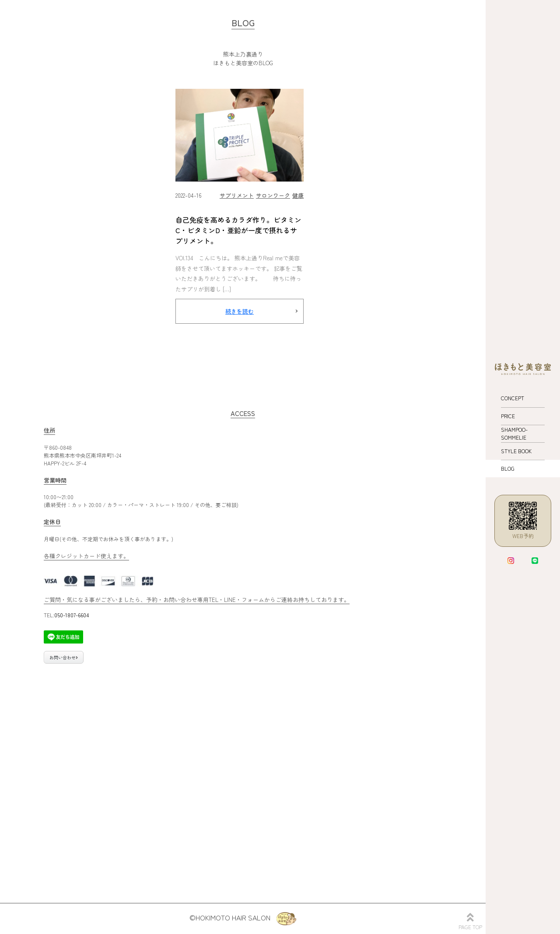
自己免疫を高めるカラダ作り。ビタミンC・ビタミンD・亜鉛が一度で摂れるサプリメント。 (238, 230)
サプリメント (237, 195)
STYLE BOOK (516, 451)
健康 (298, 195)
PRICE (508, 416)
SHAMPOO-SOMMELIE (514, 433)
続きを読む (240, 311)
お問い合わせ (64, 657)
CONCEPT (513, 398)
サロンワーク (273, 195)
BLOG (508, 468)
